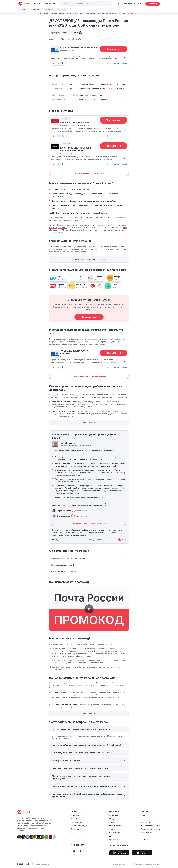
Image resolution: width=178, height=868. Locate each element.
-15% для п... (112, 88)
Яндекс (73, 230)
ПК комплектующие (79, 826)
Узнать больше (133, 13)
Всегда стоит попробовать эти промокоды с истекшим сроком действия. (85, 201)
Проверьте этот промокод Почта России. (70, 189)
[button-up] (54, 63)
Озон (111, 829)
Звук (125, 227)
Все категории (78, 836)
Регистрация (128, 4)
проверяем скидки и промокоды (90, 497)
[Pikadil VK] (74, 851)
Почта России (79, 39)
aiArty (79, 230)
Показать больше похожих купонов (89, 173)
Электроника (76, 815)
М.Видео (65, 230)
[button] (62, 4)
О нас (143, 815)
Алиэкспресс (114, 815)
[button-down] (63, 63)
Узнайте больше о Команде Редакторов (89, 523)
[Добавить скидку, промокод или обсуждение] (153, 4)
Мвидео (112, 819)
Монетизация (146, 832)
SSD (73, 832)
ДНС (111, 836)
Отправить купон (89, 317)
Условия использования (121, 864)
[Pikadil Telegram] (81, 851)
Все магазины (116, 839)
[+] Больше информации (117, 63)
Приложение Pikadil (119, 845)
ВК (50, 227)
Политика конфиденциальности (148, 864)
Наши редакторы (62, 457)
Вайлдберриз (115, 832)
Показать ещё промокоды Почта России (89, 376)
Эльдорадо (114, 822)
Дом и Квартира (77, 819)
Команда (145, 819)
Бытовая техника (78, 822)
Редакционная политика (151, 829)
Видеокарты (76, 829)
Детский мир (55, 230)
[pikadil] (23, 4)
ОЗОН (55, 227)
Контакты (145, 839)
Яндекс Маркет (115, 826)
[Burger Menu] (37, 4)
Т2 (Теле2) (62, 227)
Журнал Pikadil (147, 822)
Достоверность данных (151, 826)
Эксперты (145, 836)
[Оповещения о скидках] (118, 4)
